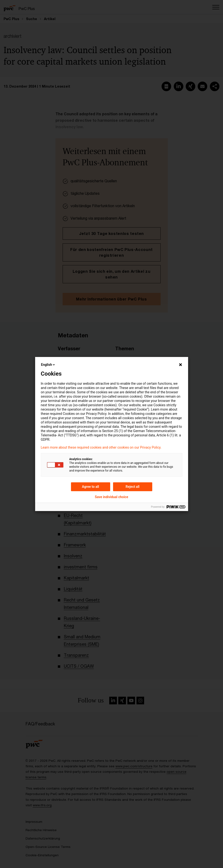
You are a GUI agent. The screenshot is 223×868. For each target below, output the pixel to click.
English (49, 365)
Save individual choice (111, 497)
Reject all (133, 487)
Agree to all (91, 487)
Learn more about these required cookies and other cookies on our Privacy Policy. (101, 447)
